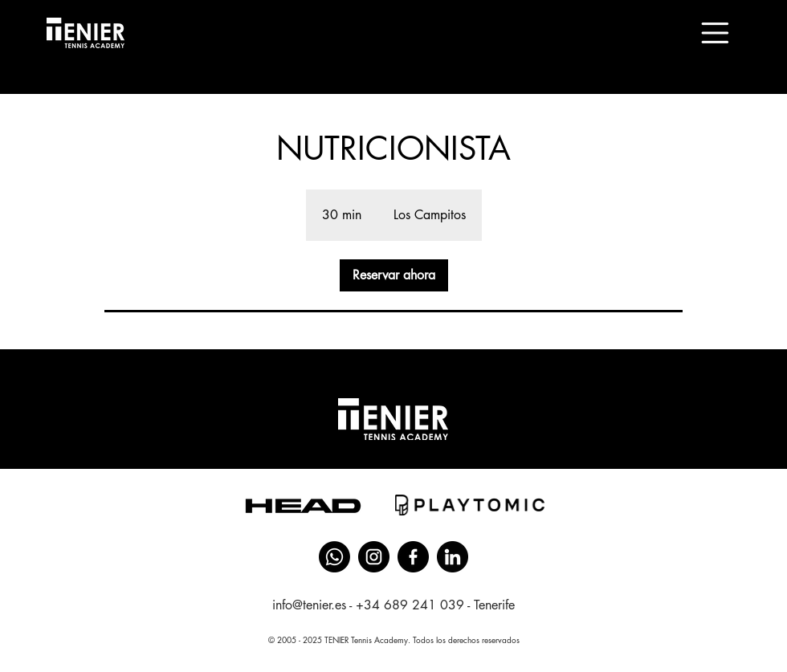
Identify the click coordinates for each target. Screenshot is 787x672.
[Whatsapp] (334, 557)
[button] (715, 33)
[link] (394, 275)
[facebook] (413, 557)
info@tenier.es (309, 605)
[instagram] (374, 557)
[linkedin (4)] (453, 557)
